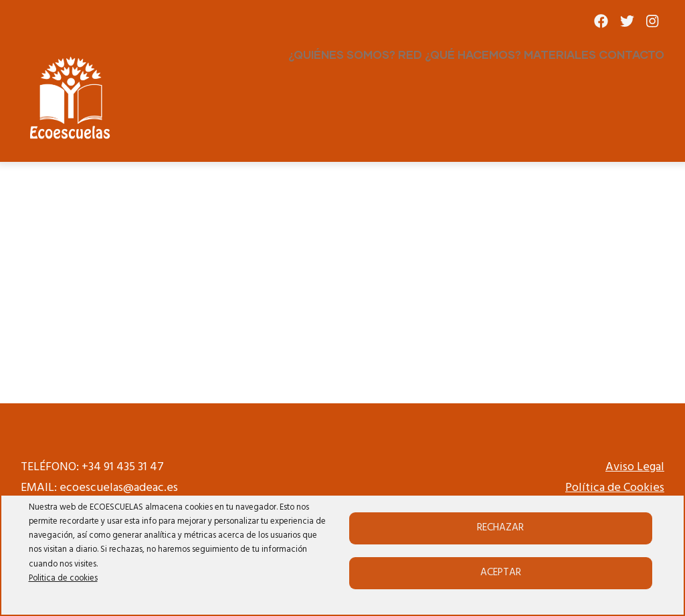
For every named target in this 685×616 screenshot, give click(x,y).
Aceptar (501, 573)
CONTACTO (631, 55)
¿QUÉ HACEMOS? (473, 55)
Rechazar (500, 528)
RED (410, 55)
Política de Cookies (615, 488)
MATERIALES (560, 55)
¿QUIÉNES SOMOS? (342, 55)
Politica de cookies (63, 579)
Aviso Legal (635, 467)
